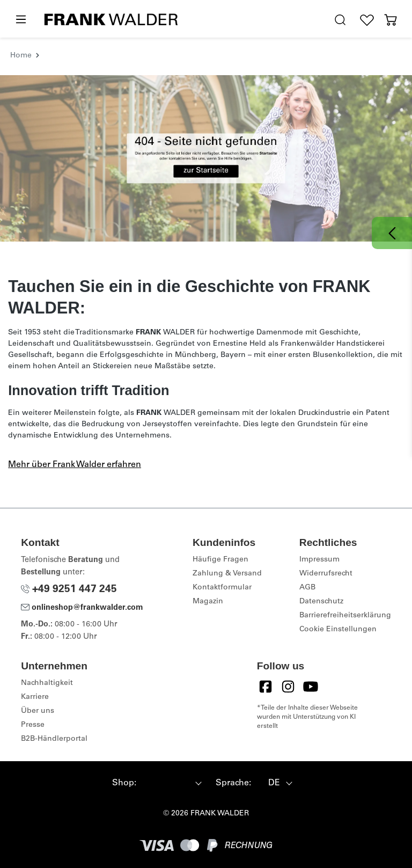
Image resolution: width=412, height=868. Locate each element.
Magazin (208, 602)
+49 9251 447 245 (69, 590)
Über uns (38, 711)
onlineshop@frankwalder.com (82, 608)
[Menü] (20, 20)
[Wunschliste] (367, 20)
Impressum (319, 560)
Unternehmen (54, 666)
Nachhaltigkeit (47, 683)
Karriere (35, 697)
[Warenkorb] (391, 20)
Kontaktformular (222, 588)
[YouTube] (311, 687)
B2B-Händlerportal (54, 739)
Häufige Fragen (220, 560)
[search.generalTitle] (340, 20)
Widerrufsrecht (326, 574)
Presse (33, 725)
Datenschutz (321, 602)
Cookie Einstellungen (338, 630)
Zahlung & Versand (227, 574)
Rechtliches (328, 542)
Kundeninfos (224, 542)
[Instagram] (288, 687)
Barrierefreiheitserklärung (345, 616)
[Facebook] (266, 687)
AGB (307, 588)
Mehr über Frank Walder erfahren (75, 465)
